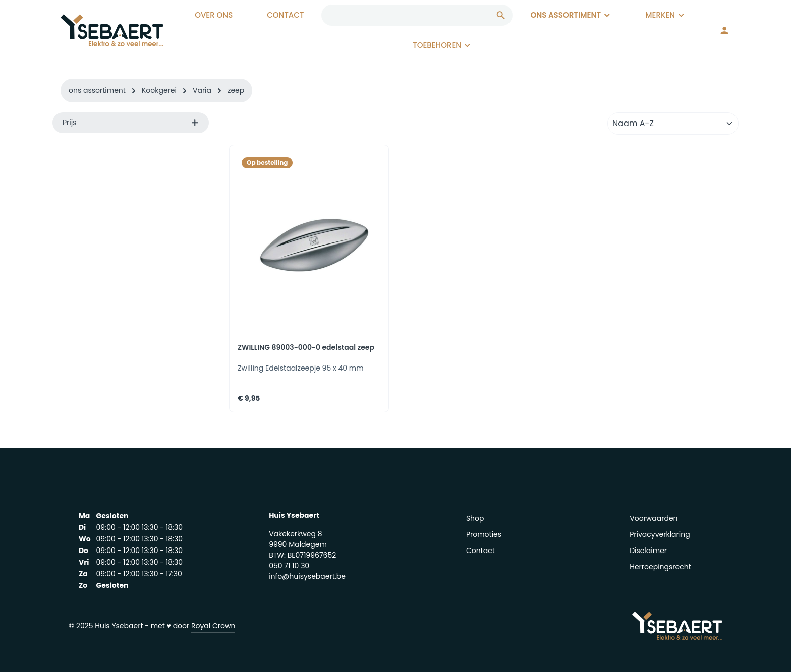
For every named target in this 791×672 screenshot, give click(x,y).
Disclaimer (648, 551)
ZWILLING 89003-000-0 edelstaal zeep (306, 348)
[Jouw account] (724, 30)
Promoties (484, 534)
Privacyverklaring (660, 534)
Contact (481, 551)
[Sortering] (673, 124)
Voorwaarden (654, 518)
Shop (475, 518)
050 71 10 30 (289, 566)
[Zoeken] (501, 15)
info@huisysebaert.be (307, 576)
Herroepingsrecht (660, 567)
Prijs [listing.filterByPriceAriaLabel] (131, 123)
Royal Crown (213, 626)
